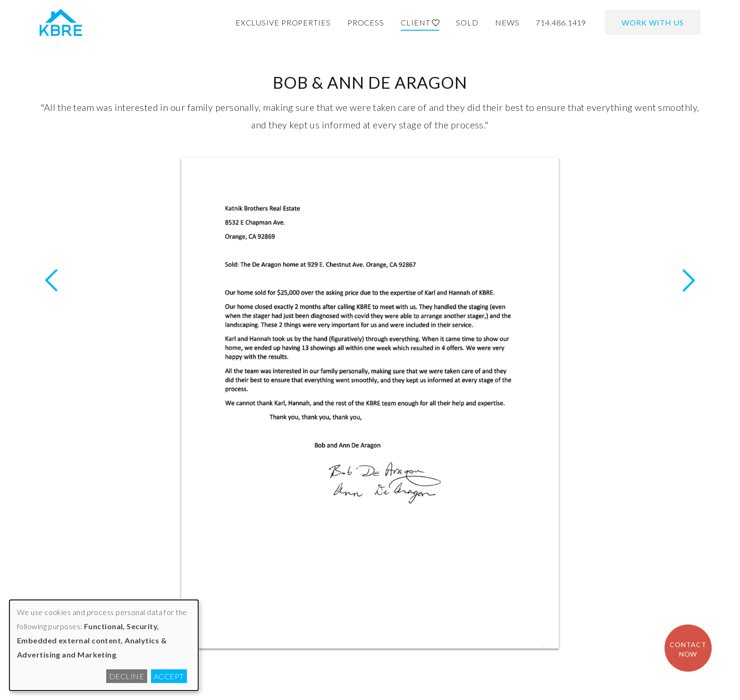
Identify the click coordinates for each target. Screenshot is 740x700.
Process (366, 22)
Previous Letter (689, 280)
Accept (169, 676)
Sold (467, 22)
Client (420, 22)
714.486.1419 (561, 22)
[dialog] (104, 645)
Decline (126, 676)
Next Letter (51, 280)
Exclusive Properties (283, 22)
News (507, 22)
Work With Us (653, 22)
